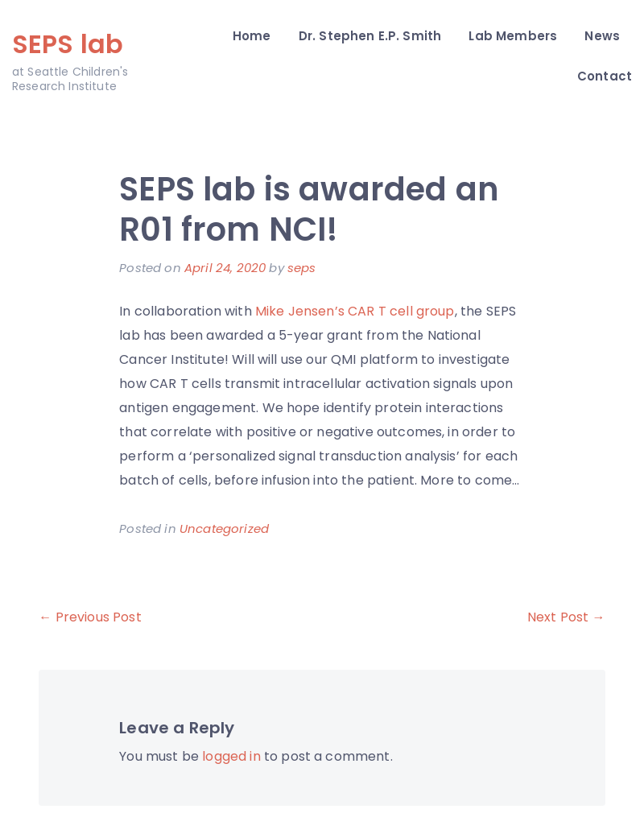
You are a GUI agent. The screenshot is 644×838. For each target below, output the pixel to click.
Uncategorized (224, 528)
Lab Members (513, 36)
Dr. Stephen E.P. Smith (370, 36)
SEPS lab (68, 44)
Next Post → (566, 617)
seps (302, 268)
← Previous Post (90, 617)
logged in (231, 756)
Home (252, 36)
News (602, 36)
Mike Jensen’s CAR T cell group (355, 311)
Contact (605, 76)
